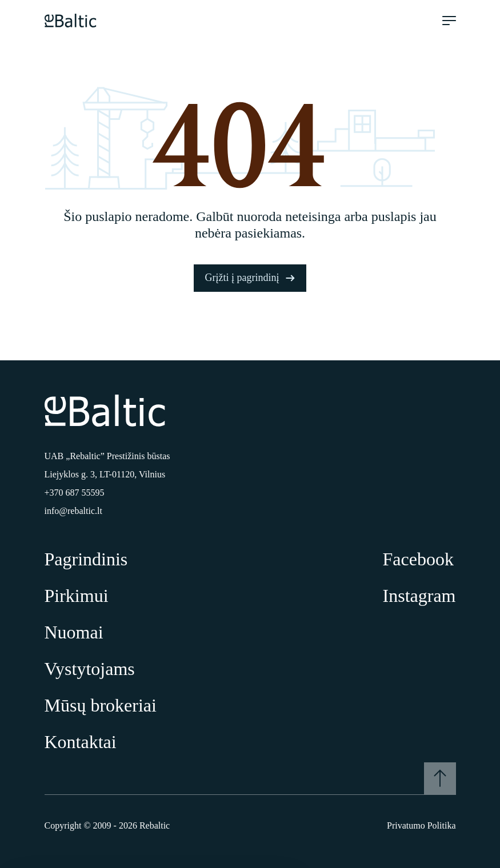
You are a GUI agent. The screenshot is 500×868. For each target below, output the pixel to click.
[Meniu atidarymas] (449, 21)
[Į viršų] (440, 778)
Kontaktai (81, 742)
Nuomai (74, 632)
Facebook (418, 559)
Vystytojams (90, 669)
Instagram (419, 596)
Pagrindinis (86, 559)
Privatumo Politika (421, 825)
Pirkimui (77, 596)
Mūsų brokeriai (101, 705)
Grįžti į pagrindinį (250, 278)
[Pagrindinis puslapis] (71, 21)
